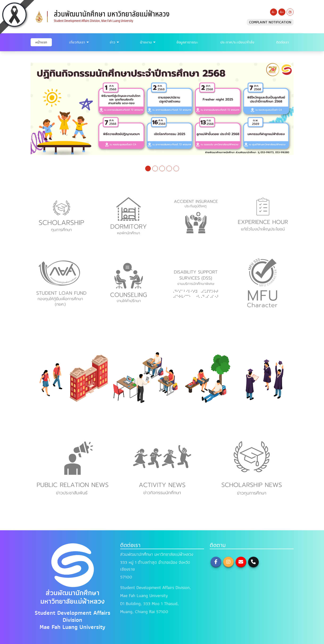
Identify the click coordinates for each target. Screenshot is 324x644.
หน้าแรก (41, 42)
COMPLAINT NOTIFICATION (270, 22)
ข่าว (113, 42)
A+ (282, 12)
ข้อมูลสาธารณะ (187, 42)
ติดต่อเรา (283, 42)
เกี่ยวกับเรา (77, 42)
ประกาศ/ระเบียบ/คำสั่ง (237, 42)
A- (273, 12)
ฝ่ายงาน (146, 42)
